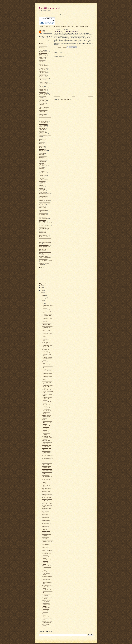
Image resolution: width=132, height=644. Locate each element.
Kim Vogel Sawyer (43, 170)
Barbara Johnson (43, 57)
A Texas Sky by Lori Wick (47, 499)
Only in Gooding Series (44, 203)
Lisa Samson (42, 178)
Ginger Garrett (42, 130)
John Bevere (42, 148)
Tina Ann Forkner (43, 249)
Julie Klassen (42, 157)
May (43, 304)
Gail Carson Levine (43, 127)
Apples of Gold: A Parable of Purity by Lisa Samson (47, 485)
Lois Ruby (41, 185)
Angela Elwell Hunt (43, 53)
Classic (41, 98)
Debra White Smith (43, 110)
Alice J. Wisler (42, 50)
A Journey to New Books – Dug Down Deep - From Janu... (47, 320)
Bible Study (42, 61)
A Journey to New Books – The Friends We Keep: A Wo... (47, 378)
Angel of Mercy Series (44, 52)
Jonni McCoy (42, 152)
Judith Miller (42, 155)
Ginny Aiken (42, 131)
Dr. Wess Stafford (43, 123)
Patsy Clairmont (42, 205)
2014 (42, 287)
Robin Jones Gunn (43, 210)
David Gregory (42, 103)
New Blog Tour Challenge (44, 201)
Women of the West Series (45, 258)
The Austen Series (43, 234)
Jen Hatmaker (42, 146)
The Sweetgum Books (44, 241)
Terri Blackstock (43, 233)
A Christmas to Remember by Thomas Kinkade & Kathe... (47, 618)
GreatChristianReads (50, 8)
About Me (48, 26)
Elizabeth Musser (43, 125)
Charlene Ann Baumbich (44, 78)
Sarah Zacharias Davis (44, 219)
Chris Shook (42, 86)
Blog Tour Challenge (43, 66)
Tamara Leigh (42, 231)
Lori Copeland (42, 187)
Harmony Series (42, 132)
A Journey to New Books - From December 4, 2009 (47, 339)
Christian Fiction (43, 89)
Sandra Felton (42, 217)
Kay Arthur (42, 167)
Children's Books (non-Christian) (46, 84)
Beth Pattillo (42, 59)
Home (42, 26)
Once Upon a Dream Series (45, 202)
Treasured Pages (84, 26)
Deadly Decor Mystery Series (45, 106)
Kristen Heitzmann (43, 173)
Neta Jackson (42, 199)
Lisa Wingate (42, 182)
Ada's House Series (43, 46)
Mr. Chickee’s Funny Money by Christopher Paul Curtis (47, 442)
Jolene (43, 32)
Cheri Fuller (42, 79)
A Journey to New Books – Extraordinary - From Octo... (47, 359)
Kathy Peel (41, 163)
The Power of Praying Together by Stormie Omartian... (46, 452)
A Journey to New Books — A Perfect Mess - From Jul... (47, 399)
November (44, 294)
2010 (42, 292)
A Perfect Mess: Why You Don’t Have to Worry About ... (47, 382)
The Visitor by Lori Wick (47, 504)
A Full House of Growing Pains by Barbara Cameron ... (47, 433)
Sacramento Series (43, 214)
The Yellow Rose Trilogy (44, 245)
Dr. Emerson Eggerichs (44, 121)
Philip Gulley (42, 206)
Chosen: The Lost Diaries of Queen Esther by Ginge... (47, 587)
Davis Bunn (42, 105)
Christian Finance (43, 91)
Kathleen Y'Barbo (43, 162)
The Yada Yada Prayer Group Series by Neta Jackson (47, 481)
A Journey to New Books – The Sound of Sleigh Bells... (47, 354)
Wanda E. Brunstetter (44, 255)
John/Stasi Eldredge (43, 150)
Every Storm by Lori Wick (47, 576)
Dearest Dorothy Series (44, 107)
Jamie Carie (42, 141)
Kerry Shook (42, 168)
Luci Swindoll (42, 189)
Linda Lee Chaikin (43, 175)
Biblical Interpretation (44, 63)
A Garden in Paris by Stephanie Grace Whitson (46, 605)
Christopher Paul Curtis (44, 95)
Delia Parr (41, 113)
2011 (42, 291)
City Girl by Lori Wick (46, 497)
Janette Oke (42, 143)
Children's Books (43, 82)
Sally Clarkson (42, 216)
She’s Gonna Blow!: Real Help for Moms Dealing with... (47, 391)
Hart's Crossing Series (44, 134)
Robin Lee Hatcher (43, 212)
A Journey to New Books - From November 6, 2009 (47, 347)
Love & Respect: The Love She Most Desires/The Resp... (47, 541)
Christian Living (43, 92)
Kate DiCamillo (42, 160)
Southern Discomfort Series (45, 226)
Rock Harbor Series (43, 213)
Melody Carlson (42, 192)
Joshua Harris (42, 153)
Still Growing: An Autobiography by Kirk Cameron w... (47, 476)
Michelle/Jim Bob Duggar (44, 195)
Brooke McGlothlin (43, 68)
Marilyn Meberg (43, 191)
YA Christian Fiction (43, 259)
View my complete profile (44, 41)
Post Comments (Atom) (66, 99)
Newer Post (57, 96)
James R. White (42, 139)
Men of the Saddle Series (44, 194)
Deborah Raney (42, 109)
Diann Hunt (42, 116)
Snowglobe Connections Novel (45, 223)
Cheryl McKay (42, 81)
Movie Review (42, 198)
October (44, 295)
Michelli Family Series (44, 196)
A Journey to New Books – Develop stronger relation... (47, 307)
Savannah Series (43, 220)
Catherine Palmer (43, 74)
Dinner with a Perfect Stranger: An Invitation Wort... (47, 582)
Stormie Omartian (43, 230)
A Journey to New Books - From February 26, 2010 (47, 311)
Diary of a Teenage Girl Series (45, 117)
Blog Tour (41, 64)
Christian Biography (43, 88)
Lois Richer (42, 184)
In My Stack (42, 138)
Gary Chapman (42, 128)
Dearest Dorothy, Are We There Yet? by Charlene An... (47, 591)
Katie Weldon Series (43, 166)
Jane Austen (42, 142)
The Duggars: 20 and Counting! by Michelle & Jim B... (47, 438)
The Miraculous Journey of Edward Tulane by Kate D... (47, 460)
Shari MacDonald (43, 221)
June (43, 302)
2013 (42, 289)
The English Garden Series (45, 235)
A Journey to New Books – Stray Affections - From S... (47, 366)
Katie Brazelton (42, 164)
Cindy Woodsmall (43, 96)
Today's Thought (43, 251)
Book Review (42, 67)
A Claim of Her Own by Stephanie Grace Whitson (46, 412)
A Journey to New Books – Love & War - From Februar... (47, 316)
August (44, 299)
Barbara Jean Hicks (43, 56)
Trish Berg (41, 253)
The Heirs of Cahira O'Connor (45, 238)
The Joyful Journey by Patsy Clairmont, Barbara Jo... (46, 573)
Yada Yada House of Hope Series (46, 260)
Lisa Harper (42, 177)
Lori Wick (41, 188)
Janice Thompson (43, 145)
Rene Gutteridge (43, 207)
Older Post (90, 96)
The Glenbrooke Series (44, 237)
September (44, 297)
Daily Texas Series (43, 100)
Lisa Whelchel (42, 181)
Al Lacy (41, 48)
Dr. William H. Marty (44, 124)
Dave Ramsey (42, 102)
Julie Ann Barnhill (43, 156)
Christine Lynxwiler (43, 93)
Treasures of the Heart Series (45, 252)
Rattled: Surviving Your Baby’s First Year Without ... (46, 417)
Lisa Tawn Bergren (43, 180)
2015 (42, 286)
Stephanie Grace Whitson (44, 228)
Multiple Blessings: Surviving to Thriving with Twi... (47, 528)
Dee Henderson (42, 111)
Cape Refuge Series (43, 73)
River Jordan (42, 209)
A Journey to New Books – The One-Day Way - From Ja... (47, 327)
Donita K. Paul (42, 120)
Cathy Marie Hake (43, 75)
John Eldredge (42, 149)
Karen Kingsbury (43, 159)
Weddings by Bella (43, 256)
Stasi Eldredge (42, 227)
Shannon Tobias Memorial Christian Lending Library (65, 26)
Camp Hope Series (43, 70)
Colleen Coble (42, 99)
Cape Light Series (43, 71)
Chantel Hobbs (42, 77)
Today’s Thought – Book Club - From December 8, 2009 (47, 335)
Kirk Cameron (42, 171)
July (43, 300)
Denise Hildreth (42, 114)
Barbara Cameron (43, 54)
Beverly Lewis (42, 60)
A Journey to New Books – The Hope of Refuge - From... (47, 387)
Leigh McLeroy (42, 174)
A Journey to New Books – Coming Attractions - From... (47, 370)
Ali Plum (41, 49)
